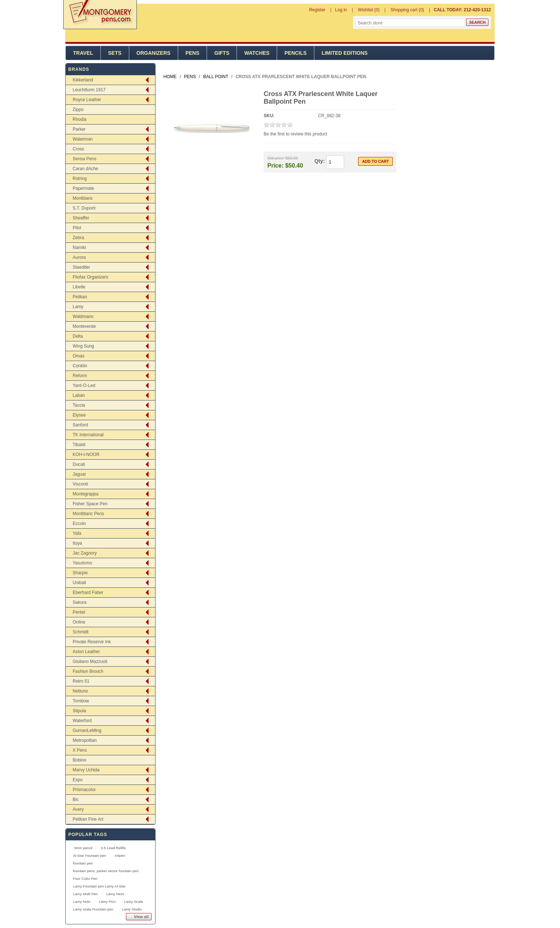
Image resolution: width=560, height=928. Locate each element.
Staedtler (81, 267)
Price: (275, 165)
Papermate (83, 188)
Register (317, 10)
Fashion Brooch (88, 671)
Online (79, 622)
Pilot (77, 228)
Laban (79, 395)
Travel (83, 53)
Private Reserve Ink (92, 642)
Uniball (79, 583)
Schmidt (80, 632)
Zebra (78, 238)
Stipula (79, 711)
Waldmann (83, 317)
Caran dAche (85, 169)
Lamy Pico (107, 902)
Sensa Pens (85, 159)
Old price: (276, 158)
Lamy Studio (132, 909)
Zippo (78, 110)
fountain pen (83, 863)
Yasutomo (82, 563)
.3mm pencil (83, 848)
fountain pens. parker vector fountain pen (106, 871)
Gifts (222, 53)
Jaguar (79, 474)
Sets (115, 53)
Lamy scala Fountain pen (93, 909)
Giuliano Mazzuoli (90, 662)
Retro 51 (81, 681)
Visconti (80, 484)
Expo (78, 780)
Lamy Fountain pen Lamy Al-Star (99, 886)
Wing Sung (83, 346)
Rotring (80, 179)
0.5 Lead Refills (113, 848)
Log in (341, 10)
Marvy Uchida (86, 770)
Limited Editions (345, 53)
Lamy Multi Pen (85, 894)
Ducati (79, 464)
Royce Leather (87, 100)
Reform (80, 376)
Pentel (79, 612)
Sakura (80, 602)
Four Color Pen (85, 879)
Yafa (77, 533)
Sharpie (80, 573)
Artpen (120, 856)
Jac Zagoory (85, 553)
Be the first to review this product (295, 134)
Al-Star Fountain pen (90, 856)
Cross (78, 149)
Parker (79, 129)
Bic (76, 799)
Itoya (77, 543)
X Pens (80, 750)
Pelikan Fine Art (88, 819)
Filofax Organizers (90, 277)
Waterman (83, 139)
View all (141, 917)
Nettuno (80, 691)
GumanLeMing (87, 730)
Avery (78, 809)
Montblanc (83, 198)
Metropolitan (85, 740)
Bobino (79, 760)
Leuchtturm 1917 (89, 90)
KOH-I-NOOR (86, 455)
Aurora (79, 257)
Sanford (80, 425)
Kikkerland (83, 80)
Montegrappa (86, 494)
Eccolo (79, 524)
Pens (192, 53)
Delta (78, 336)
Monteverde (84, 326)
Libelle (79, 287)
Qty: (319, 161)
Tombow (81, 701)
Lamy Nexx (115, 894)
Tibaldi (79, 445)
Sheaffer (81, 218)
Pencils (296, 53)
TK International (88, 435)
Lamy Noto (82, 902)
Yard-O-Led (84, 386)
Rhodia (80, 119)
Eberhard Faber (88, 593)
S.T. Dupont (84, 208)
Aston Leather (86, 652)
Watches (257, 53)
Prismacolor (84, 790)
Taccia (79, 405)
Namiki (79, 248)
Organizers (154, 53)
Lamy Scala (134, 902)
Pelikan (80, 297)
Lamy (78, 307)
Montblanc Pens (88, 514)
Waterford (82, 721)
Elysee (79, 415)
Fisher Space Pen (90, 504)
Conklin (80, 366)
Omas (78, 356)
